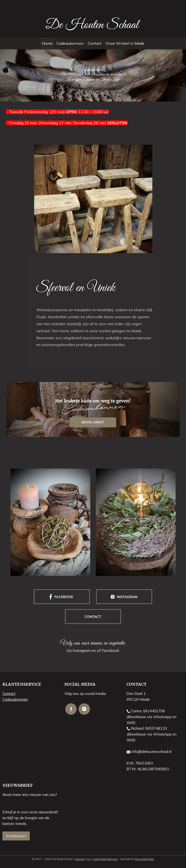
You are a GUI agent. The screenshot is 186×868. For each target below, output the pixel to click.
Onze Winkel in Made (125, 43)
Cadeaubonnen (70, 43)
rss (89, 859)
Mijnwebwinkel (144, 859)
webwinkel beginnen (105, 859)
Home (47, 43)
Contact (95, 43)
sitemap (80, 859)
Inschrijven (16, 836)
